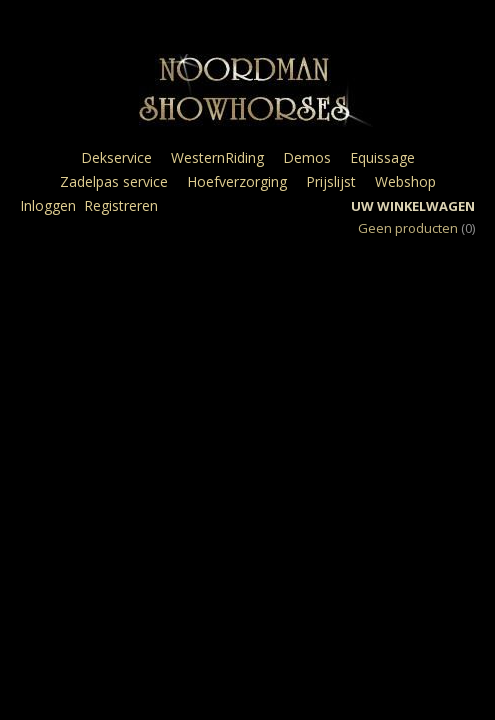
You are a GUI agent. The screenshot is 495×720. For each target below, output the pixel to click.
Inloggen (48, 205)
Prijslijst (331, 181)
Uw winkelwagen (413, 206)
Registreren (121, 205)
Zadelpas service (114, 181)
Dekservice (116, 157)
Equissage (382, 157)
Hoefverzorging (237, 181)
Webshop (405, 181)
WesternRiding (217, 157)
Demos (307, 157)
